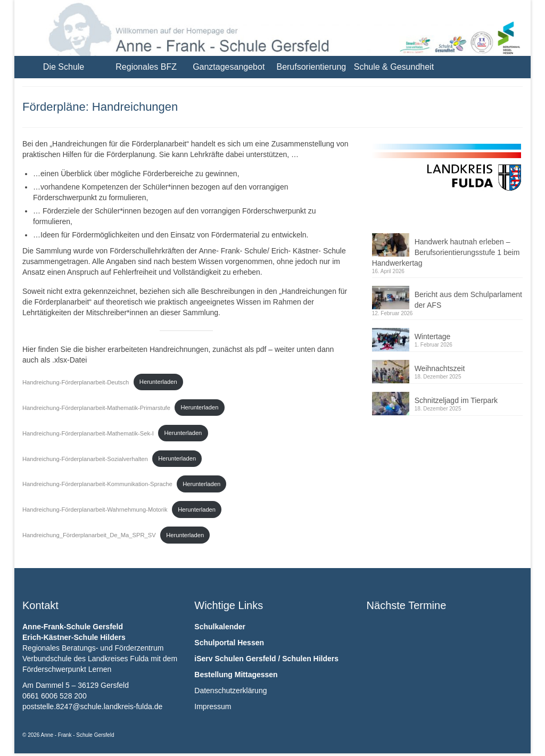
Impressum (213, 706)
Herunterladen (158, 382)
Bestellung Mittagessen (236, 675)
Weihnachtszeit (440, 368)
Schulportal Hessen (229, 643)
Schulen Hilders (310, 659)
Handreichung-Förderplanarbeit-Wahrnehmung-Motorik (95, 510)
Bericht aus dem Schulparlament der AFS (468, 300)
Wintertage (433, 336)
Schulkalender (220, 627)
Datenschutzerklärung (230, 691)
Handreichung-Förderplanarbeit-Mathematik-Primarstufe (96, 407)
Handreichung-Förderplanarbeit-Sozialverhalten (85, 458)
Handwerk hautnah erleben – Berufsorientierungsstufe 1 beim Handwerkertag (446, 252)
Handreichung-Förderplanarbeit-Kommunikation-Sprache (97, 484)
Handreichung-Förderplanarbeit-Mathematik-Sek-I (88, 433)
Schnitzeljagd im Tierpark (456, 400)
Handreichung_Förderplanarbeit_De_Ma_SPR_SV (89, 535)
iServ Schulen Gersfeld (235, 659)
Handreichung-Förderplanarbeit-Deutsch (76, 382)
